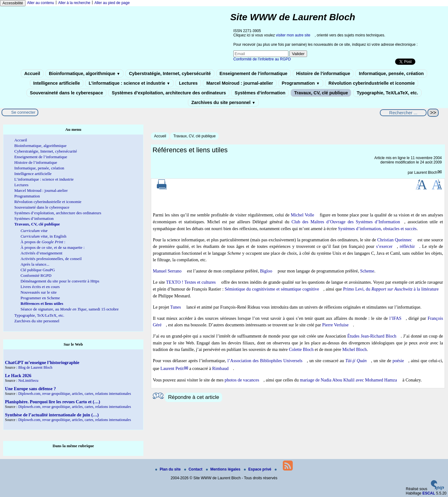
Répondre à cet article (194, 397)
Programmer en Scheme (40, 298)
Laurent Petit (172, 368)
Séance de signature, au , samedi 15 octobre (70, 309)
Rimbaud (220, 368)
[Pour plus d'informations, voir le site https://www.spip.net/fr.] (437, 489)
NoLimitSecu (28, 381)
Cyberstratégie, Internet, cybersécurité (170, 73)
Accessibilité (13, 3)
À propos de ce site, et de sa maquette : (53, 247)
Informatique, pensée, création (391, 73)
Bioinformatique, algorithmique (84, 73)
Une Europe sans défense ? (30, 389)
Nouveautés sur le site (39, 292)
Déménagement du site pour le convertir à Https (60, 281)
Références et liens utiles (42, 303)
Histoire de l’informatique (323, 73)
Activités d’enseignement (41, 253)
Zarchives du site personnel (223, 102)
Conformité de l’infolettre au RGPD (262, 59)
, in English (43, 236)
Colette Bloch (301, 349)
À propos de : (43, 242)
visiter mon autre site (293, 35)
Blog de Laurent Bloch (35, 367)
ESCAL (429, 493)
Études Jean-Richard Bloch (372, 336)
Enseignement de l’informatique (254, 73)
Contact (194, 469)
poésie (398, 361)
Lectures (188, 83)
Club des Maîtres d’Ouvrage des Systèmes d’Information (346, 222)
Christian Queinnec (394, 240)
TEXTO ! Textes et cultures (191, 282)
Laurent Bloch (426, 173)
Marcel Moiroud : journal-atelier (240, 83)
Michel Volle (303, 215)
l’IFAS (395, 318)
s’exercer (384, 246)
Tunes (176, 307)
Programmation (301, 83)
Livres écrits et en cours (40, 287)
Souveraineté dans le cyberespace (66, 93)
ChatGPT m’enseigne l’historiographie (42, 362)
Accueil (32, 73)
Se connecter (23, 112)
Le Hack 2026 (18, 376)
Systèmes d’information (260, 93)
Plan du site (168, 469)
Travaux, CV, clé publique (321, 93)
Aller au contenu (41, 3)
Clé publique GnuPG (38, 270)
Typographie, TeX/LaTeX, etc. (387, 93)
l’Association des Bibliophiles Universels (265, 361)
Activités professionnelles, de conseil (51, 259)
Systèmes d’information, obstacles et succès (377, 229)
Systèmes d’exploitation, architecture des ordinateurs (169, 93)
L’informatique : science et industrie (129, 83)
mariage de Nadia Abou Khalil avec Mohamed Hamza (348, 380)
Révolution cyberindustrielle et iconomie (372, 83)
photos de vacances (242, 380)
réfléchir (407, 246)
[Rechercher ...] (403, 113)
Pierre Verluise (336, 325)
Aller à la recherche (74, 3)
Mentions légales (224, 469)
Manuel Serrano (167, 271)
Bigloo (266, 271)
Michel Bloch (355, 349)
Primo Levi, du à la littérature (391, 289)
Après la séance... (35, 264)
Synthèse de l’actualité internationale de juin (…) (52, 415)
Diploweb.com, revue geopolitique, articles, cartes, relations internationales (75, 394)
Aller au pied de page (112, 3)
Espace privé (258, 469)
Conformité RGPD (36, 275)
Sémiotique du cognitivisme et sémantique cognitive (272, 289)
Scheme (367, 271)
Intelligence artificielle (57, 83)
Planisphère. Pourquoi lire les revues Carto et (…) (53, 402)
